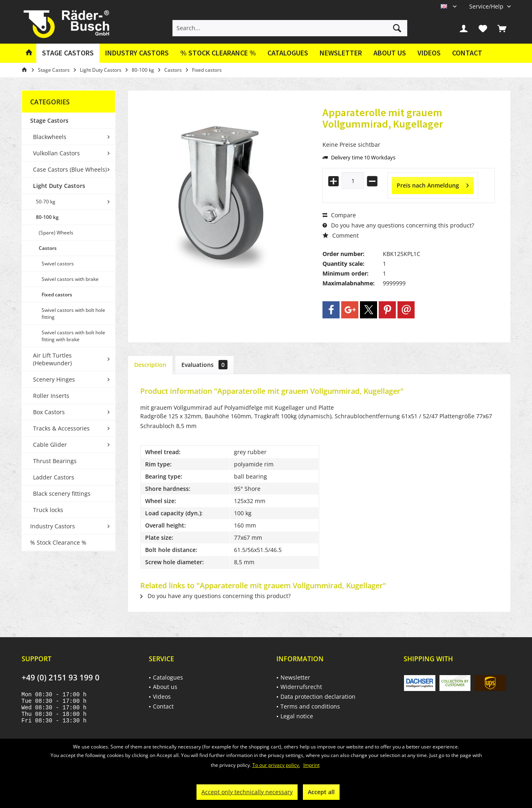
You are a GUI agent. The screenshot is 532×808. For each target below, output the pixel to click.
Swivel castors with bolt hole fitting (73, 313)
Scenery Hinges (54, 379)
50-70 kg (46, 202)
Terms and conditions (310, 706)
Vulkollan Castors (56, 153)
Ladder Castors (54, 477)
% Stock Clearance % (58, 542)
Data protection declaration (318, 697)
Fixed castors (57, 295)
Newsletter (341, 53)
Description (150, 365)
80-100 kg (47, 217)
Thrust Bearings (55, 461)
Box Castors (49, 412)
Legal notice (297, 716)
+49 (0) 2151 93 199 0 (61, 678)
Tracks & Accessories (61, 428)
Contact (467, 53)
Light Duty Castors (59, 186)
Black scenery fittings (62, 493)
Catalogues (288, 53)
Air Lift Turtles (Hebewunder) (52, 359)
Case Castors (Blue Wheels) (70, 169)
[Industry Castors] (137, 53)
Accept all (321, 792)
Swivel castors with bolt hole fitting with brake (73, 336)
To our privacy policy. (276, 765)
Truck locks (48, 510)
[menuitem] (487, 6)
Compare (339, 215)
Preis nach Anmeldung (433, 184)
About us (390, 53)
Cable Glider (50, 445)
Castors (48, 248)
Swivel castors (58, 264)
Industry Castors (53, 526)
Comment (341, 235)
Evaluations (204, 365)
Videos (429, 53)
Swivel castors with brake (70, 279)
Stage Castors (49, 120)
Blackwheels (50, 137)
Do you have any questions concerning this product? (398, 225)
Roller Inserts (51, 396)
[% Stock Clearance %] (218, 53)
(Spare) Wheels (56, 233)
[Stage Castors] (68, 53)
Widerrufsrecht (301, 687)
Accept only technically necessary (247, 792)
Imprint (311, 765)
